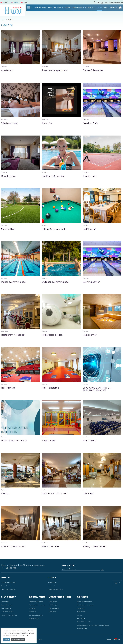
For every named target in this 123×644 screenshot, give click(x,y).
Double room (52, 582)
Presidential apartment (55, 589)
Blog (94, 8)
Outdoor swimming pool (85, 605)
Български (4, 2)
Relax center (5, 602)
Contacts (114, 8)
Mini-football (81, 612)
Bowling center (82, 628)
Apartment (51, 586)
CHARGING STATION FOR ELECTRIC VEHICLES (93, 625)
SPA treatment (6, 608)
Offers (50, 8)
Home (29, 7)
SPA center (57, 8)
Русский (24, 2)
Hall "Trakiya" (53, 605)
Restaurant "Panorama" (37, 605)
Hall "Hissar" (52, 612)
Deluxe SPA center (7, 605)
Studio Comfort (6, 586)
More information (18, 640)
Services (88, 8)
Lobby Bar (33, 608)
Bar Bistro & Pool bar (36, 615)
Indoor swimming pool (85, 602)
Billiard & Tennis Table (84, 622)
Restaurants (66, 8)
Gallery (99, 8)
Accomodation (36, 8)
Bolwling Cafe (34, 618)
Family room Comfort (8, 589)
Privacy (39, 639)
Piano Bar (32, 612)
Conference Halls (78, 8)
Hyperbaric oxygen (7, 612)
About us (106, 8)
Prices (44, 8)
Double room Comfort (8, 582)
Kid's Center (81, 618)
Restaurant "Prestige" (36, 602)
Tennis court (81, 608)
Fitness (79, 615)
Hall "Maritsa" (53, 602)
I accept (6, 640)
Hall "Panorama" (54, 608)
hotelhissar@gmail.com (116, 2)
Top (116, 583)
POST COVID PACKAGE (9, 615)
